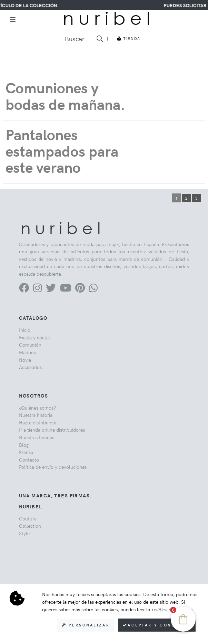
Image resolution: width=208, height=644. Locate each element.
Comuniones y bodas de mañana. (65, 96)
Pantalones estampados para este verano (62, 150)
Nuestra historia (36, 415)
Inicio (25, 330)
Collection (30, 526)
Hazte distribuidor (38, 422)
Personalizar (86, 625)
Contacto (29, 460)
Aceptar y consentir (157, 625)
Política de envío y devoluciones (53, 467)
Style (24, 533)
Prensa (26, 452)
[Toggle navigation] (13, 19)
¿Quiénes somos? (37, 408)
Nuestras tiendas (37, 437)
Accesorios (30, 367)
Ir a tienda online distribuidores (52, 430)
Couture (28, 518)
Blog (24, 445)
